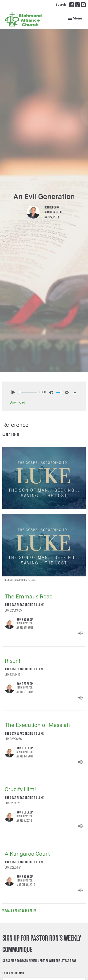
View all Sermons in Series (19, 911)
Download (17, 402)
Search (61, 5)
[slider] (27, 392)
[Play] (13, 392)
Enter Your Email (13, 973)
